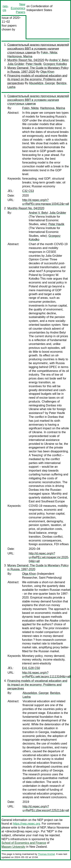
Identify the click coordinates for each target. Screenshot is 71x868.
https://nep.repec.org (26, 824)
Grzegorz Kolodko (55, 64)
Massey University (13, 847)
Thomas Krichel (46, 854)
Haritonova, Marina (20, 56)
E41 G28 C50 (31, 668)
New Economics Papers (18, 8)
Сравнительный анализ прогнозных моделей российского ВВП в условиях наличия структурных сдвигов (38, 49)
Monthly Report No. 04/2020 (26, 60)
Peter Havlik (34, 64)
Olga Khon (47, 72)
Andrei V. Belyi (59, 60)
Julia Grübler (16, 64)
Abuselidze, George (42, 83)
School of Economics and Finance (24, 843)
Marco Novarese (58, 827)
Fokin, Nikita (49, 53)
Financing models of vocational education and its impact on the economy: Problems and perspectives (37, 79)
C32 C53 (28, 191)
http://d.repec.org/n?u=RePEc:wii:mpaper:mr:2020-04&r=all (49, 557)
